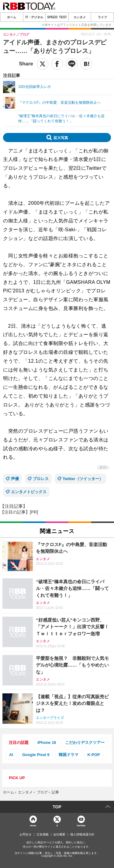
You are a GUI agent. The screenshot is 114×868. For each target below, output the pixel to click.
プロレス (41, 479)
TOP (57, 807)
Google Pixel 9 (36, 755)
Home (33, 825)
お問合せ (26, 835)
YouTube (81, 825)
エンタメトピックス (29, 492)
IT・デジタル (34, 17)
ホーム (12, 17)
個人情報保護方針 (82, 835)
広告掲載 (43, 835)
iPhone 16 (47, 743)
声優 (15, 479)
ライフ (102, 17)
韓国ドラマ (69, 755)
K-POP (94, 755)
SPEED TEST (57, 17)
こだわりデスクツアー (85, 743)
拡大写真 (61, 138)
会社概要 (59, 835)
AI (11, 755)
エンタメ (80, 17)
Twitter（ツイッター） (83, 479)
